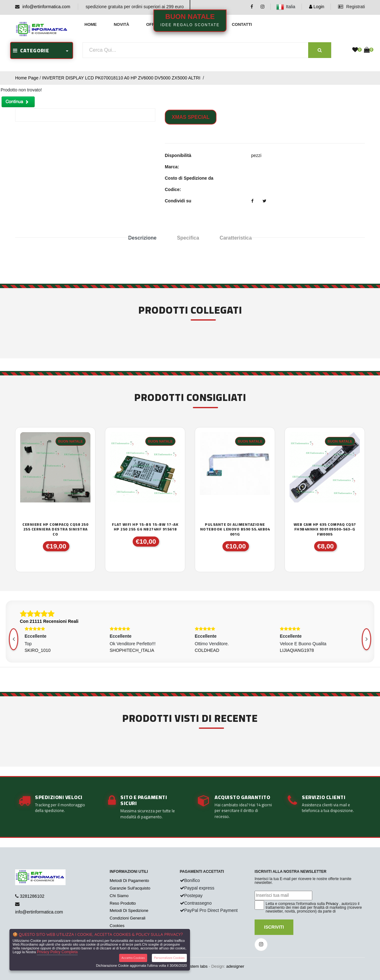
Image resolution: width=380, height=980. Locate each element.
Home (91, 24)
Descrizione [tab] (142, 238)
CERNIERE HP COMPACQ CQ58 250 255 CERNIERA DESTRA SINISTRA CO (55, 529)
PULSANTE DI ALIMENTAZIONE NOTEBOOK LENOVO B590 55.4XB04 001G (235, 529)
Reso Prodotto (123, 903)
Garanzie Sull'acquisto (130, 888)
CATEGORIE (31, 50)
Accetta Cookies (133, 958)
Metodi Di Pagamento (129, 881)
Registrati (351, 7)
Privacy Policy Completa (57, 952)
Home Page (27, 78)
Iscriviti (274, 927)
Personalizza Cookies (169, 958)
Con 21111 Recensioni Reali (49, 621)
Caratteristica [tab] (236, 238)
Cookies (117, 926)
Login (317, 7)
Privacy (332, 904)
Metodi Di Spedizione (129, 910)
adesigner (235, 966)
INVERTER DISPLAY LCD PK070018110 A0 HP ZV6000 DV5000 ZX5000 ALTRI (122, 78)
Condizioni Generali (127, 918)
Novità (121, 24)
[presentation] (366, 639)
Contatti (242, 24)
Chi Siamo (119, 896)
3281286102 (32, 896)
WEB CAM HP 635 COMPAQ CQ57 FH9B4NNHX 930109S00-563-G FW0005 (325, 529)
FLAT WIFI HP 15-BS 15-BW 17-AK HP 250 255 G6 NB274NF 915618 (145, 527)
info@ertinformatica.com (46, 7)
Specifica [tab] (188, 238)
